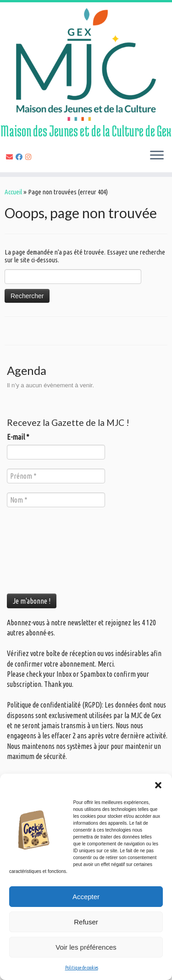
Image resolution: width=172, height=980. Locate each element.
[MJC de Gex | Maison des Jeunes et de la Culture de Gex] (86, 64)
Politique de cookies (82, 968)
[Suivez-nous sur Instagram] (30, 157)
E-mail (18, 437)
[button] (158, 785)
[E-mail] (11, 157)
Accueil (13, 192)
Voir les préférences (86, 947)
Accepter (86, 897)
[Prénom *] (56, 476)
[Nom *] (56, 500)
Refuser (86, 922)
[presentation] (44, 549)
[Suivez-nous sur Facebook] (20, 157)
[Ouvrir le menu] (157, 156)
